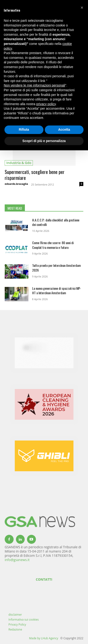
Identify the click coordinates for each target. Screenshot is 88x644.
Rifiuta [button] (24, 130)
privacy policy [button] (46, 104)
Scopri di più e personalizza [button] (44, 141)
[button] (82, 8)
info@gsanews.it (17, 560)
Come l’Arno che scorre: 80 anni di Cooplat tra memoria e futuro (53, 245)
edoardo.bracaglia (16, 184)
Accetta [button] (64, 130)
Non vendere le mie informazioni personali (34, 85)
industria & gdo (19, 163)
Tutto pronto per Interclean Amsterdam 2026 (56, 268)
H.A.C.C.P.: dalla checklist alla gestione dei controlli (56, 222)
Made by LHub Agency (44, 638)
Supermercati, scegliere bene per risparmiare (35, 175)
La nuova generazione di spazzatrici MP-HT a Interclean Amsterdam (57, 291)
